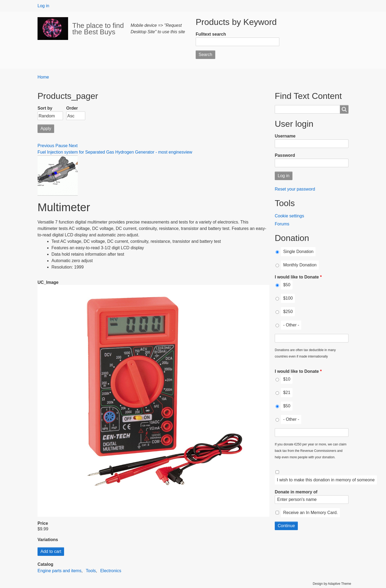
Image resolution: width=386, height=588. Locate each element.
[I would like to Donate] (277, 285)
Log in (43, 6)
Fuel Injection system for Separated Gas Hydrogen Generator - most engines (111, 152)
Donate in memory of (296, 492)
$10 (287, 379)
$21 (287, 392)
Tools (91, 571)
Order (72, 108)
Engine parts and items (60, 571)
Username (285, 136)
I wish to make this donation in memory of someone (326, 480)
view (188, 152)
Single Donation (298, 252)
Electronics (111, 571)
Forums (282, 224)
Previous (46, 146)
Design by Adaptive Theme (332, 584)
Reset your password (295, 189)
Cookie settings (289, 216)
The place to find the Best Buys (98, 29)
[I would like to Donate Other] (312, 338)
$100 (288, 298)
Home (43, 77)
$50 (287, 285)
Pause (62, 146)
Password (285, 155)
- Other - (291, 325)
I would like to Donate (297, 277)
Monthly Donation (300, 265)
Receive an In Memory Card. (310, 513)
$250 (288, 312)
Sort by (45, 108)
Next (73, 146)
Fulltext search (211, 34)
